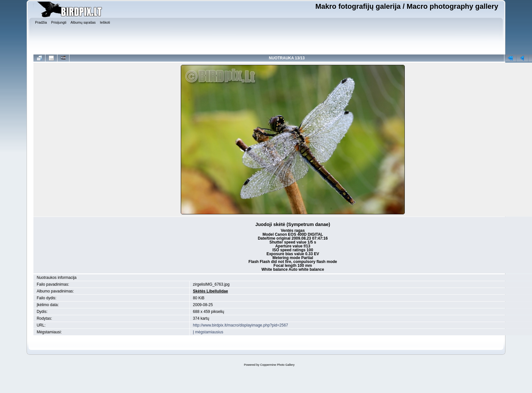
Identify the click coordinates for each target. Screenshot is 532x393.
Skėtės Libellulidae (210, 291)
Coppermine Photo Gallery (277, 365)
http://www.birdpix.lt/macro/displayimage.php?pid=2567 (240, 325)
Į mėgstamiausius (208, 332)
